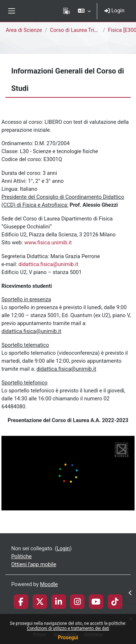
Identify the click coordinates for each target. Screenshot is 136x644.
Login (114, 10)
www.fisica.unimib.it (48, 243)
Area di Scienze (24, 30)
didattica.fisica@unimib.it (48, 264)
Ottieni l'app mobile (34, 564)
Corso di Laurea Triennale (80, 30)
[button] (84, 11)
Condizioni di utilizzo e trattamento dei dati (68, 628)
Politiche (21, 556)
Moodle (49, 584)
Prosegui (68, 637)
